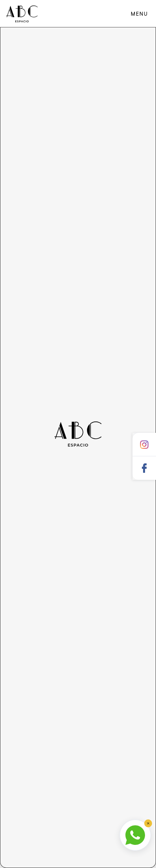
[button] (139, 14)
